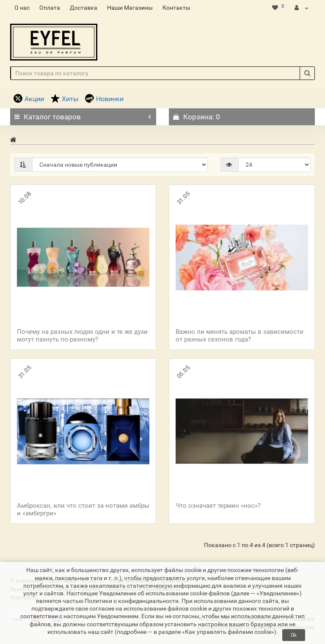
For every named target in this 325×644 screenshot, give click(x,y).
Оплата (50, 8)
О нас (22, 8)
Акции (29, 99)
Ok (294, 635)
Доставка (84, 8)
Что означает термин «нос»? (218, 506)
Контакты (176, 8)
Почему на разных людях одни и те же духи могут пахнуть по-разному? (82, 336)
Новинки (104, 99)
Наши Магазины (130, 8)
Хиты (65, 99)
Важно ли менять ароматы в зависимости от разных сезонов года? (240, 336)
